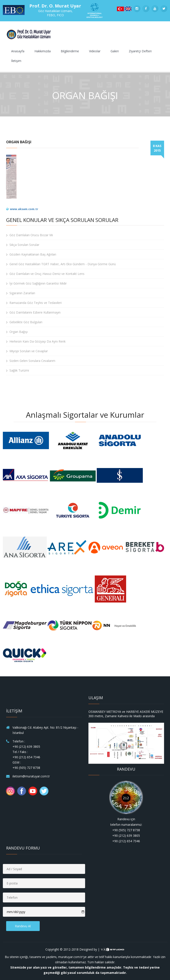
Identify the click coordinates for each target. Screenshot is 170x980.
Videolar (95, 51)
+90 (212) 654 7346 (26, 757)
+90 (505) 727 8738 (26, 768)
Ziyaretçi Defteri (140, 51)
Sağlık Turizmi (18, 370)
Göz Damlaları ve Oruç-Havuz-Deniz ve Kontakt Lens (45, 274)
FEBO (51, 15)
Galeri (115, 51)
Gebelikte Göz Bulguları (24, 322)
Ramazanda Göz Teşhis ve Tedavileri (34, 303)
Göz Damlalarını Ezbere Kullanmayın (33, 312)
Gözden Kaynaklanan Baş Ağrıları (31, 254)
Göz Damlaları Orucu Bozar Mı (30, 235)
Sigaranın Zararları (21, 293)
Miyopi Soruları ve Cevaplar (27, 351)
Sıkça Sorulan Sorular (23, 245)
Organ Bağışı (17, 332)
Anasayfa (18, 51)
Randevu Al (23, 926)
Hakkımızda (43, 51)
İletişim (16, 61)
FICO (60, 15)
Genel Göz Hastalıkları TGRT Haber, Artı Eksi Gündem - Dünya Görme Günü (61, 264)
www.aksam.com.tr (24, 209)
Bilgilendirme (70, 51)
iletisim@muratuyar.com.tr (31, 776)
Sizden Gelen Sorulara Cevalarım (31, 361)
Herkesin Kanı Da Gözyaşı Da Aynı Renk (36, 341)
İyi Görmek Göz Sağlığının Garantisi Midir (36, 283)
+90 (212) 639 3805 (26, 747)
